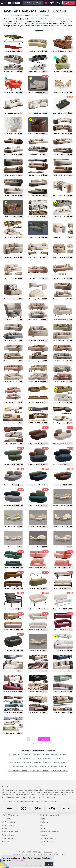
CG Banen (6, 842)
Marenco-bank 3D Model (36, 216)
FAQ (41, 825)
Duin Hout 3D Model (35, 113)
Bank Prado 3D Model (60, 113)
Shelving (53, 26)
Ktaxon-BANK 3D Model (36, 382)
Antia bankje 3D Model (60, 196)
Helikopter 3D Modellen (57, 766)
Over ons (6, 787)
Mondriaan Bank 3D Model (12, 72)
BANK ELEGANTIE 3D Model (37, 92)
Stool (62, 26)
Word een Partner (9, 835)
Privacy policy (44, 835)
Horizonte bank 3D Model (61, 154)
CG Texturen (7, 828)
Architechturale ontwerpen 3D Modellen (46, 759)
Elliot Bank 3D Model (60, 402)
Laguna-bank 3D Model (11, 382)
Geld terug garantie (46, 842)
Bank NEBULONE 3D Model (12, 196)
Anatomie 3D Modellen (60, 770)
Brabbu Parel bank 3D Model (37, 51)
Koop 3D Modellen (11, 815)
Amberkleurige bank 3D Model (38, 72)
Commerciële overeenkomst (49, 832)
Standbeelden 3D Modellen (20, 755)
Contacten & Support (49, 815)
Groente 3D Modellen (42, 762)
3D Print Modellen (9, 822)
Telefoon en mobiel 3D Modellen (20, 762)
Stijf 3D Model (8, 320)
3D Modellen (7, 819)
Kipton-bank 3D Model (11, 278)
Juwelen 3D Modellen (59, 762)
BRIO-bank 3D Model (35, 196)
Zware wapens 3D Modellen (18, 770)
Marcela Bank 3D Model (36, 258)
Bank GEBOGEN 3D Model (12, 113)
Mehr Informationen (19, 860)
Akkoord (49, 864)
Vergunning (43, 828)
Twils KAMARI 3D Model (36, 154)
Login (59, 3)
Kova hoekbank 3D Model (61, 258)
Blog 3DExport (8, 838)
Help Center (44, 822)
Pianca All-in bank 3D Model (62, 671)
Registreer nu (69, 3)
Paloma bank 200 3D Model (13, 175)
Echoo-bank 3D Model (60, 650)
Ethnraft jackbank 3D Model (62, 588)
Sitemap (62, 854)
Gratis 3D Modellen (9, 825)
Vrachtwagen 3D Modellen (40, 770)
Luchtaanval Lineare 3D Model (63, 278)
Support (42, 819)
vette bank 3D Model (35, 175)
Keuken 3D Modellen (58, 755)
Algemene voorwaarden (48, 838)
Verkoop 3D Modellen (10, 832)
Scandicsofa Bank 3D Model (38, 340)
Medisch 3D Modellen (38, 766)
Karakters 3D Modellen (40, 755)
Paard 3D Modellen (23, 759)
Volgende (44, 739)
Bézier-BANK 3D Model (61, 134)
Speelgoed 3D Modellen (19, 766)
